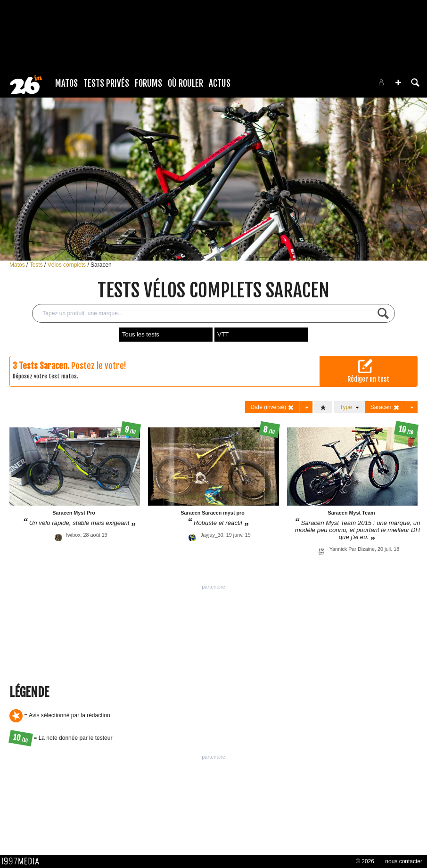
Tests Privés (106, 83)
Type (349, 407)
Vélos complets (68, 265)
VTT (223, 334)
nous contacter (404, 861)
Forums (148, 83)
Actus (220, 83)
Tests (37, 265)
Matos (66, 83)
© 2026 (365, 861)
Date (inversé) (273, 407)
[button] (398, 82)
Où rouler (185, 83)
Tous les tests (141, 334)
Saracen (101, 265)
